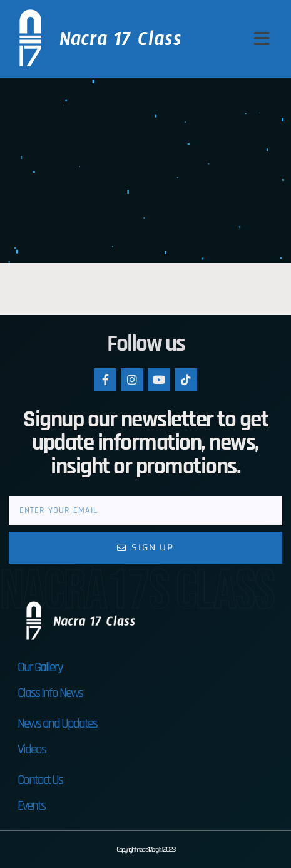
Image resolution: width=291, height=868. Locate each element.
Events (31, 806)
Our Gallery (40, 667)
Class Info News (50, 693)
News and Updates (57, 724)
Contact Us (40, 780)
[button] (262, 39)
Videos (32, 749)
